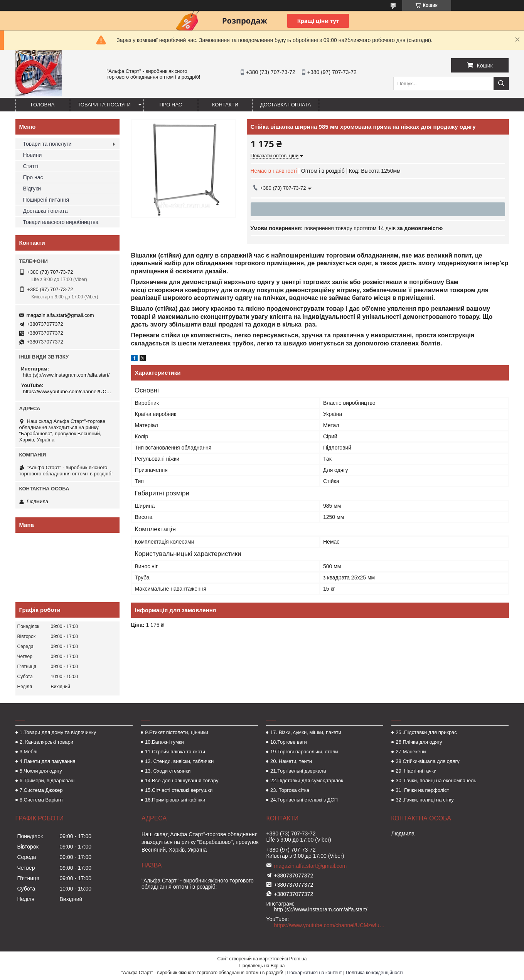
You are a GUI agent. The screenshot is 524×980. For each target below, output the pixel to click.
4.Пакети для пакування (48, 761)
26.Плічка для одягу (419, 742)
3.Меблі (29, 752)
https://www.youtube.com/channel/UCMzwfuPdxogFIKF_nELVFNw (68, 391)
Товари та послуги (104, 105)
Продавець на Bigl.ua (262, 966)
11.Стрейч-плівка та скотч (175, 752)
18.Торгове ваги (289, 742)
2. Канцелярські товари (46, 742)
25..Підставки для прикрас (426, 732)
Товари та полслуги (47, 144)
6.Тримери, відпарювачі (47, 780)
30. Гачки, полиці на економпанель (436, 780)
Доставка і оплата (286, 105)
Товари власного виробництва (61, 222)
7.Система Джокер (41, 790)
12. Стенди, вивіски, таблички (179, 761)
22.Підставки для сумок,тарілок (307, 780)
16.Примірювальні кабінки (175, 800)
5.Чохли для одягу (41, 771)
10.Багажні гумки (164, 742)
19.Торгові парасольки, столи (304, 752)
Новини (33, 155)
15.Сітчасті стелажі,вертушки (179, 790)
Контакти (225, 105)
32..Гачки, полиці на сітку (425, 800)
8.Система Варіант (41, 800)
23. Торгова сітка (290, 790)
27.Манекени (411, 752)
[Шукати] (501, 83)
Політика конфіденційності (374, 973)
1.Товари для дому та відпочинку (58, 732)
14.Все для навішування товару (182, 780)
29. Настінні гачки (416, 771)
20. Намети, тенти (291, 761)
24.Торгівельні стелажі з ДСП (304, 800)
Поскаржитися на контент (315, 973)
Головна (43, 105)
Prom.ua (298, 959)
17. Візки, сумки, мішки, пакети (306, 732)
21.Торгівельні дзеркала (298, 771)
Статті (31, 166)
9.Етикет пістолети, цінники (177, 732)
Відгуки (32, 189)
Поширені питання (46, 200)
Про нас (171, 105)
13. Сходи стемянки (168, 771)
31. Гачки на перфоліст (422, 790)
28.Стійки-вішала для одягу (427, 761)
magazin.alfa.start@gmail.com (60, 315)
